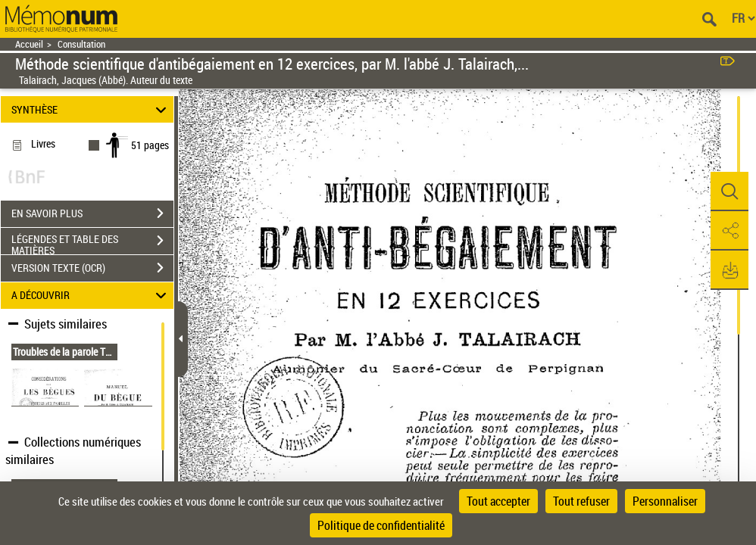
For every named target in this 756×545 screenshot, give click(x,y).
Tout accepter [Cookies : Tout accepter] (498, 501)
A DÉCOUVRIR (91, 296)
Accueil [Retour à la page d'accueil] (29, 44)
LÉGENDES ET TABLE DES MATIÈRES (92, 242)
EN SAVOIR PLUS (92, 213)
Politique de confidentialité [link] (381, 525)
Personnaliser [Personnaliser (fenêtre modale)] (665, 501)
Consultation (81, 44)
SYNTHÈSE (91, 109)
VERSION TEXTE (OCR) (92, 268)
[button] (729, 192)
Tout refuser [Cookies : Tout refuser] (581, 501)
